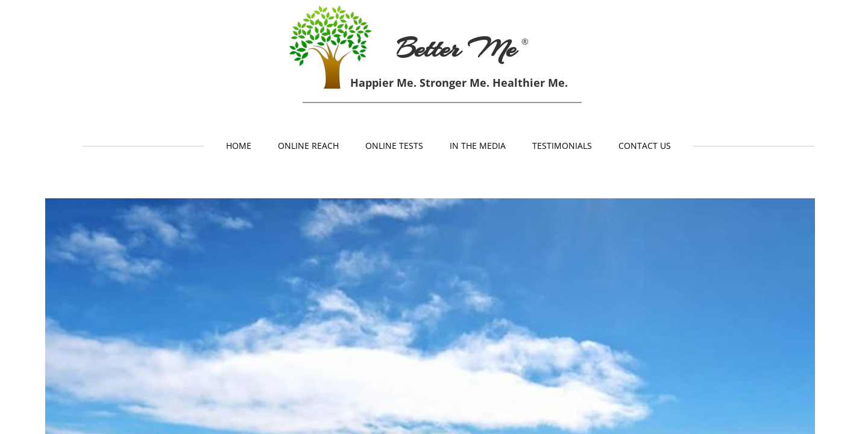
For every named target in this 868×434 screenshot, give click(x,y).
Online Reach (308, 146)
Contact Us (645, 146)
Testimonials (562, 146)
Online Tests (394, 146)
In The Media (478, 146)
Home (239, 146)
